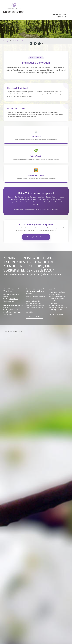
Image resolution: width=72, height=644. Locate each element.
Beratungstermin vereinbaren (36, 237)
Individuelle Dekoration (18, 41)
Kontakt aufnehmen (35, 317)
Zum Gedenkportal (58, 315)
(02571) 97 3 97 (14, 299)
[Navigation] (65, 7)
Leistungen (6, 41)
